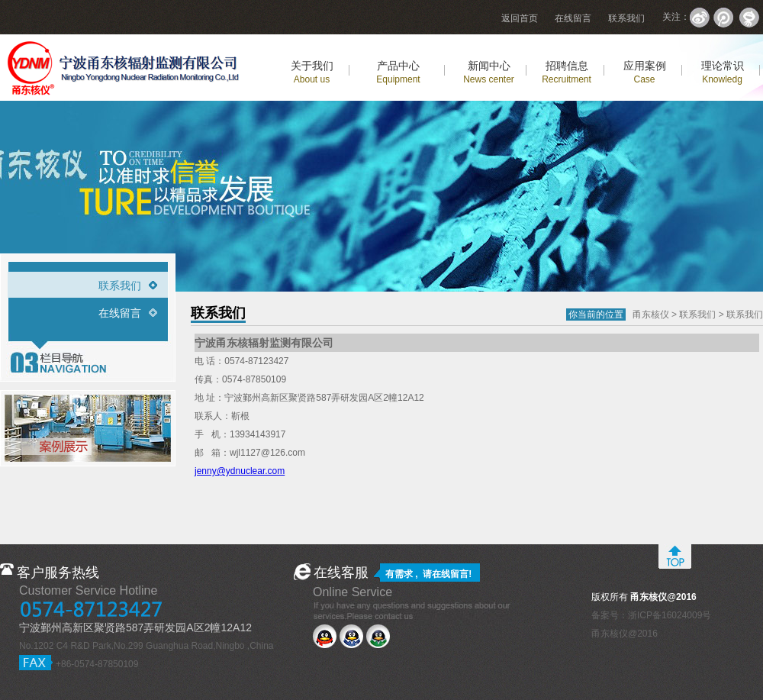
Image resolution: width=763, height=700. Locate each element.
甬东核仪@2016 (625, 634)
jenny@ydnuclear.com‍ (240, 471)
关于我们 (312, 72)
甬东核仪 (651, 315)
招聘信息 (567, 72)
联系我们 (626, 18)
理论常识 (723, 72)
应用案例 (645, 72)
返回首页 (520, 18)
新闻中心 (489, 72)
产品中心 (398, 72)
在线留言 (573, 18)
